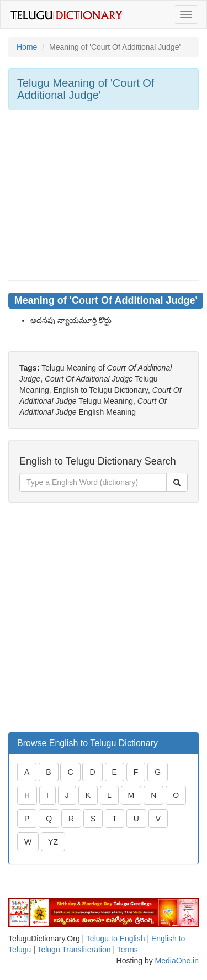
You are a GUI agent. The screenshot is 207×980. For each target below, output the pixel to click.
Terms (128, 950)
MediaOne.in (177, 961)
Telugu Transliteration (74, 950)
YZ (53, 842)
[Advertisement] (104, 195)
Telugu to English (116, 939)
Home (27, 47)
